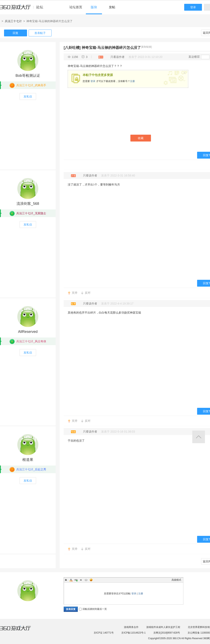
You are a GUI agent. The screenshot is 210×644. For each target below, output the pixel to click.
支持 (75, 293)
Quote (81, 580)
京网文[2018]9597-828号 (167, 633)
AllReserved (28, 332)
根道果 (28, 460)
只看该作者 (117, 57)
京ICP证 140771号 (104, 633)
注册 (132, 81)
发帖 (112, 7)
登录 (193, 7)
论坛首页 (76, 7)
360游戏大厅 (20, 631)
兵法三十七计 (13, 21)
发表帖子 (40, 33)
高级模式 (176, 580)
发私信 (28, 96)
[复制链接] (146, 47)
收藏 (141, 138)
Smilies (91, 580)
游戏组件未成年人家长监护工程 (163, 627)
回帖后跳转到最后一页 (93, 609)
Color (71, 580)
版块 (94, 7)
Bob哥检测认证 (28, 76)
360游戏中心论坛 (23, 9)
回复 (16, 33)
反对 (88, 293)
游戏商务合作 (131, 627)
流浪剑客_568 (28, 204)
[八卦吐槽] (72, 48)
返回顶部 (199, 437)
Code (86, 580)
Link (76, 580)
